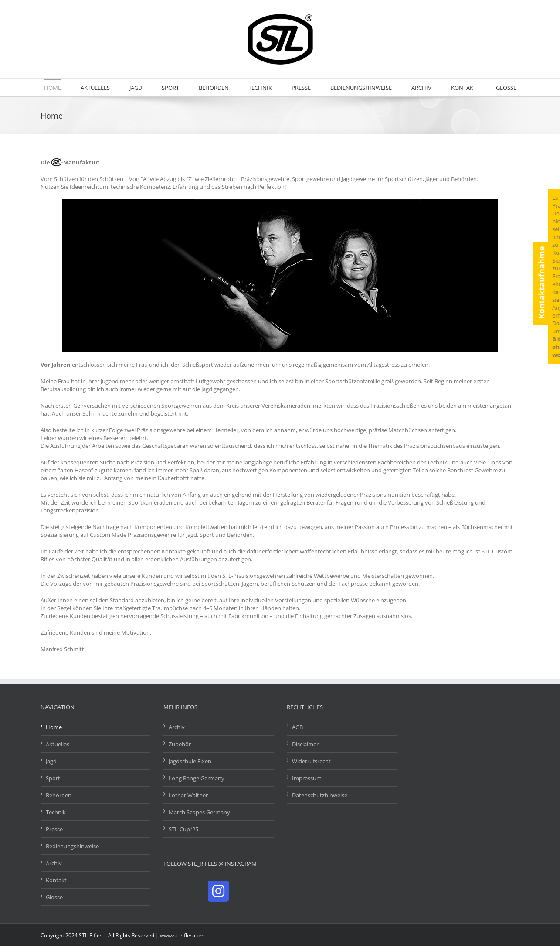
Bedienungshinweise (72, 846)
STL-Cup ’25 (183, 829)
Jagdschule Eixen (190, 761)
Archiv (54, 863)
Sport (53, 778)
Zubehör (180, 744)
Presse (54, 829)
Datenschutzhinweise (320, 795)
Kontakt (56, 880)
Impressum (307, 778)
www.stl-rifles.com (182, 935)
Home (54, 727)
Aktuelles (58, 744)
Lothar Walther (188, 795)
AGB (297, 727)
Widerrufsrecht (311, 761)
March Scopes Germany (199, 812)
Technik (56, 812)
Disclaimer (305, 744)
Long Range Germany (197, 778)
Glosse (54, 897)
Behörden (59, 795)
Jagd (51, 761)
